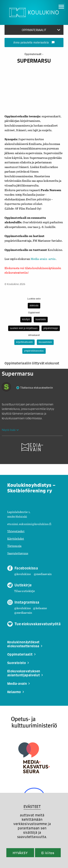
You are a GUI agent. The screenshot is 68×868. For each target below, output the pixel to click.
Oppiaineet (34, 313)
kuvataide (41, 319)
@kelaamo (40, 608)
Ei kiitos (48, 853)
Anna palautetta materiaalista (34, 43)
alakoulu (34, 306)
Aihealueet (34, 335)
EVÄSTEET (32, 807)
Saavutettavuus (18, 553)
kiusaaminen (45, 342)
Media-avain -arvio (43, 259)
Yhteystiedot (16, 531)
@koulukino (22, 574)
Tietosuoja (14, 546)
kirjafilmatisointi (24, 342)
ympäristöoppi (51, 328)
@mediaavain (43, 574)
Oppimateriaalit (34, 54)
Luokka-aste (34, 299)
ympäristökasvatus (34, 351)
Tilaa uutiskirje (24, 591)
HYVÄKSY (20, 853)
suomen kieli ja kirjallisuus (24, 328)
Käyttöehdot (16, 539)
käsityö (26, 319)
